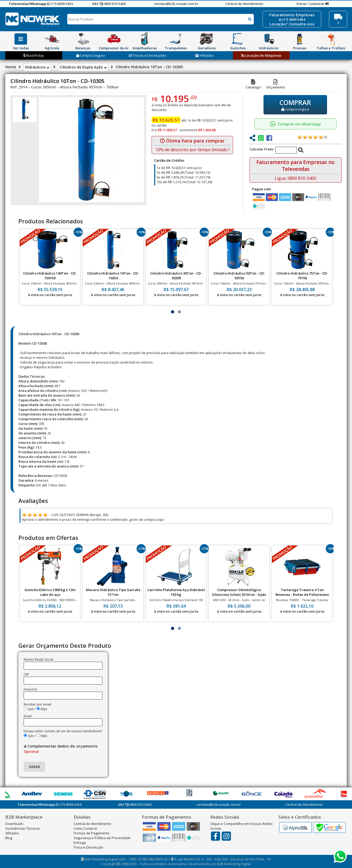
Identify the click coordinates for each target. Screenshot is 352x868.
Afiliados (204, 55)
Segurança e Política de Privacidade (102, 838)
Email (28, 716)
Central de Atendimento (244, 4)
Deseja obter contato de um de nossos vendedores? (63, 731)
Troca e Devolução (88, 847)
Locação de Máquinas (261, 55)
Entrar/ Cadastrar (311, 4)
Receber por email (37, 704)
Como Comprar (86, 828)
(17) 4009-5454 (60, 4)
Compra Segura (90, 55)
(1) (325, 137)
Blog (9, 838)
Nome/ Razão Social (38, 659)
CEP (26, 674)
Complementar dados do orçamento (61, 749)
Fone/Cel (30, 689)
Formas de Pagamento (92, 833)
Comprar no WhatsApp (296, 124)
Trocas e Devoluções (147, 55)
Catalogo (253, 85)
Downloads (14, 824)
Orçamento (276, 85)
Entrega (80, 843)
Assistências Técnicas (23, 828)
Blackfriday (34, 55)
